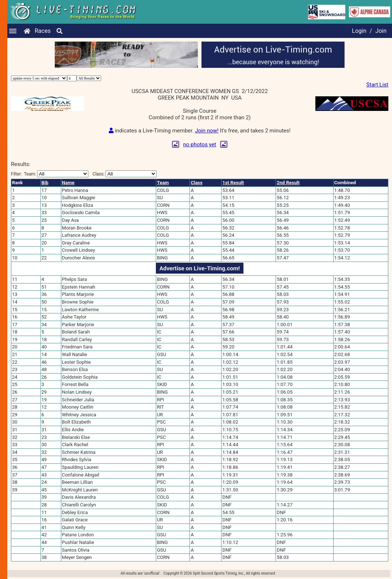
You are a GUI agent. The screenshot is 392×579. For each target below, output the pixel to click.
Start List (377, 85)
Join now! (207, 131)
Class (196, 183)
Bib (45, 183)
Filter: (50, 174)
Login (359, 31)
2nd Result (288, 183)
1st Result (233, 183)
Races (43, 31)
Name (68, 183)
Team (163, 183)
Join (381, 31)
